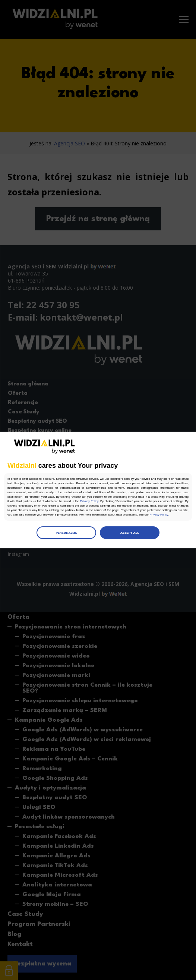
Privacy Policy (89, 501)
